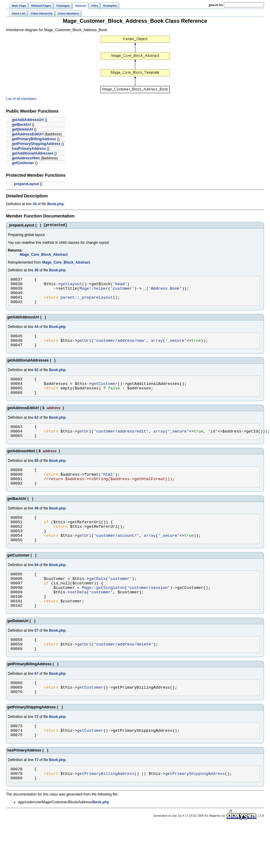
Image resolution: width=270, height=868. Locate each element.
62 (36, 430)
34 (35, 204)
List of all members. (22, 99)
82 (36, 379)
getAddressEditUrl (28, 134)
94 (36, 589)
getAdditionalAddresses (33, 153)
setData (78, 621)
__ (144, 292)
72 (36, 754)
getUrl (84, 348)
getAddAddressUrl (28, 120)
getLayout (71, 286)
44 (36, 333)
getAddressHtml (26, 158)
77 (36, 799)
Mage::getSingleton (103, 615)
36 (36, 271)
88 (36, 476)
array (157, 348)
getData (97, 604)
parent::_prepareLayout (87, 303)
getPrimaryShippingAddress (36, 144)
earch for (216, 5)
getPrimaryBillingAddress (34, 139)
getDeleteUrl (23, 129)
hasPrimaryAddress (29, 149)
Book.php (55, 204)
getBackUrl (21, 125)
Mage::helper (94, 292)
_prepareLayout (25, 184)
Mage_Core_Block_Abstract (44, 255)
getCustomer (23, 163)
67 (36, 708)
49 (36, 527)
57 (36, 662)
